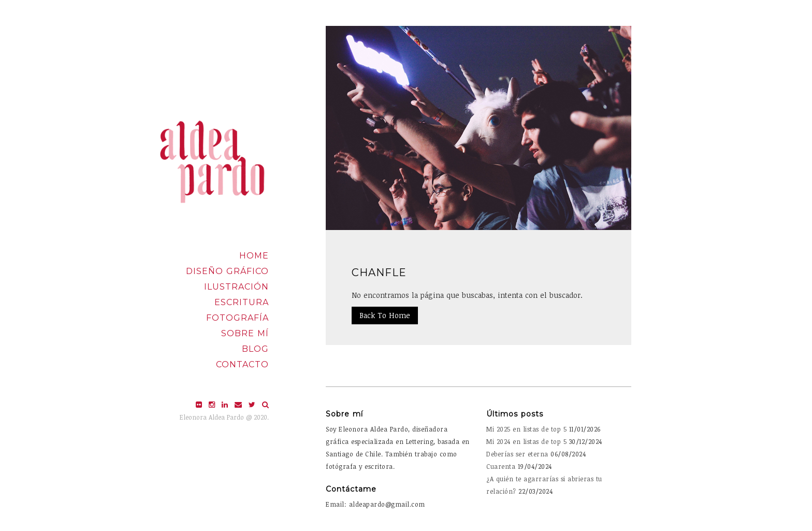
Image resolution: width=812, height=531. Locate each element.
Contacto (242, 364)
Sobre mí (245, 333)
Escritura (242, 302)
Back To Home (385, 315)
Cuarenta (501, 466)
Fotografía (237, 318)
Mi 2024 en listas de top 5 (526, 441)
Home (254, 256)
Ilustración (236, 287)
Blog (255, 349)
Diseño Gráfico (227, 271)
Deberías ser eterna (517, 454)
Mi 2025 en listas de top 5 (526, 429)
